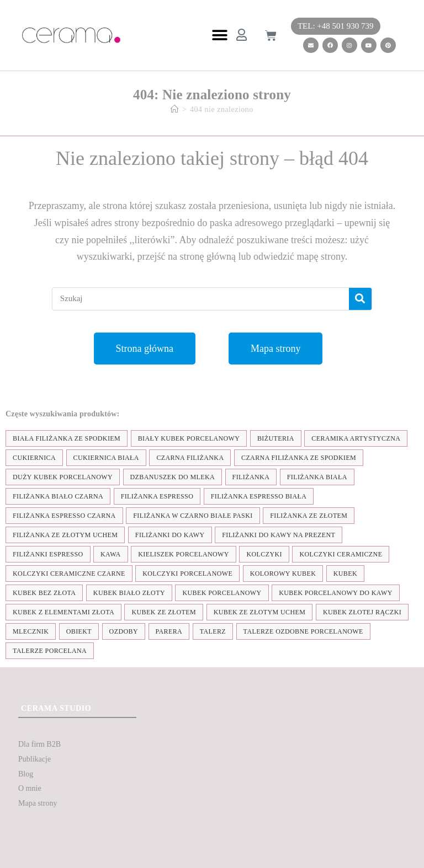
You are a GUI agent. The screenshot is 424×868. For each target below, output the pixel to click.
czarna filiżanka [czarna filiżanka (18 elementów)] (190, 458)
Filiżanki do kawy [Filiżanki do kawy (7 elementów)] (170, 535)
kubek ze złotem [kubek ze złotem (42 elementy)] (164, 612)
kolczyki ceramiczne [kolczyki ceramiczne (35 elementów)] (341, 554)
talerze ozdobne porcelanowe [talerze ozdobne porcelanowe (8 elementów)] (303, 631)
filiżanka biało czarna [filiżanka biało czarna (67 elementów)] (58, 496)
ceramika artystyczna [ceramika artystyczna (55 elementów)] (356, 438)
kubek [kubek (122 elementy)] (345, 574)
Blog (26, 774)
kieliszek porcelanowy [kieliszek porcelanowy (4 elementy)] (184, 554)
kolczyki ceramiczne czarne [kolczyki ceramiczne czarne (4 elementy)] (69, 574)
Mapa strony (38, 803)
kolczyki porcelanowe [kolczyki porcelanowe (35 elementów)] (187, 574)
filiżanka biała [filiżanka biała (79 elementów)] (317, 477)
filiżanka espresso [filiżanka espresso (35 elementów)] (157, 496)
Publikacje (35, 759)
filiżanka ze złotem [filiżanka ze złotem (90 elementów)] (309, 516)
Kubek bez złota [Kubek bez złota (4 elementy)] (44, 593)
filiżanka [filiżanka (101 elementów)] (251, 477)
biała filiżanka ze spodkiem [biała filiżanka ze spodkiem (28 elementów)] (67, 438)
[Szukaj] (360, 299)
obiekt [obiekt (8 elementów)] (79, 631)
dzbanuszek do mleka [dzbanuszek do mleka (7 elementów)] (173, 477)
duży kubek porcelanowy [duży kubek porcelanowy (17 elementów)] (63, 477)
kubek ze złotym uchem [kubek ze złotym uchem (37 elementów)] (260, 612)
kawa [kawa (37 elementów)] (111, 554)
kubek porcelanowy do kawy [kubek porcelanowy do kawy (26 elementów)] (336, 593)
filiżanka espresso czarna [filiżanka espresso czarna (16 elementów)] (64, 516)
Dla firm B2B (39, 744)
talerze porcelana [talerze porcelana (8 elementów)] (50, 651)
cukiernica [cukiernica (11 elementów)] (34, 458)
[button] (219, 36)
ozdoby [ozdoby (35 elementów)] (124, 631)
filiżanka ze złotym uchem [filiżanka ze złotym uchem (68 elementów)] (65, 535)
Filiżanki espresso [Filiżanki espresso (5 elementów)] (48, 554)
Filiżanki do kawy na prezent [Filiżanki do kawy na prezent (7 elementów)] (279, 535)
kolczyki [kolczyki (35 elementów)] (264, 554)
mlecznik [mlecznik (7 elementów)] (31, 631)
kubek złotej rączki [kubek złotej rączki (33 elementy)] (362, 612)
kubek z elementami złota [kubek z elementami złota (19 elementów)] (63, 612)
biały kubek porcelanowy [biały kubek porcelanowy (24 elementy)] (189, 438)
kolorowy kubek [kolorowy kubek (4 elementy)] (283, 574)
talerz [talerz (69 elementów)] (213, 631)
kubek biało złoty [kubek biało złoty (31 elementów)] (129, 593)
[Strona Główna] (175, 109)
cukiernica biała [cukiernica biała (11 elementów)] (106, 458)
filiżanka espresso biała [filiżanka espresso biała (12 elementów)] (259, 496)
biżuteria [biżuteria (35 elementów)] (276, 438)
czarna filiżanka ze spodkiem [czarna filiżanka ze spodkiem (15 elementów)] (299, 458)
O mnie (30, 788)
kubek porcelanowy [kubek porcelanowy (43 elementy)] (222, 593)
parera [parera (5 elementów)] (169, 631)
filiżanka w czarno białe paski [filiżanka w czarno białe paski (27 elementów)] (193, 516)
